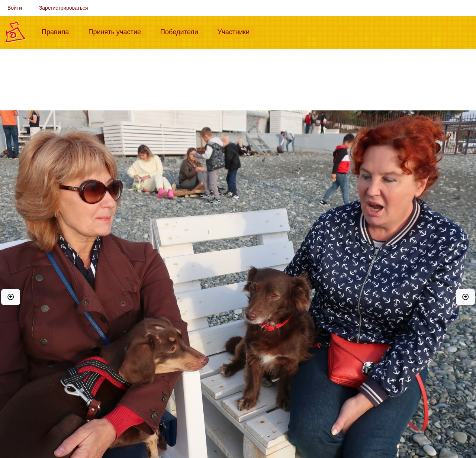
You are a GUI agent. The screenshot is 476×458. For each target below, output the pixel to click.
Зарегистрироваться (64, 8)
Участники (237, 31)
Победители (182, 31)
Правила (58, 31)
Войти (15, 8)
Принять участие (118, 31)
